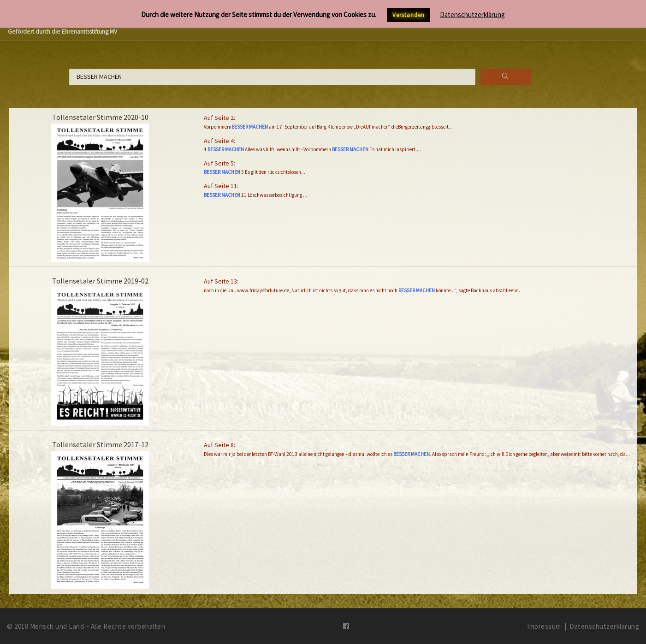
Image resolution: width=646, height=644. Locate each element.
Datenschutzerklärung (604, 626)
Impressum (544, 626)
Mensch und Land (57, 626)
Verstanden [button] (409, 15)
